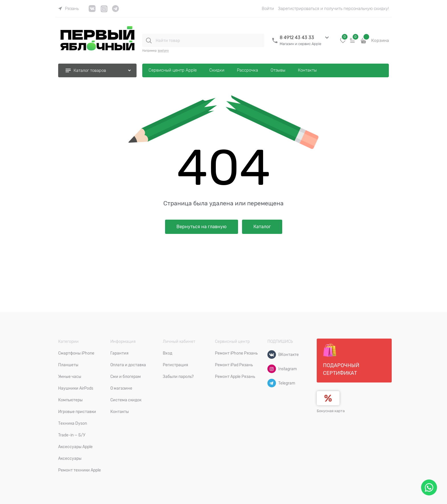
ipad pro (163, 51)
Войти (268, 9)
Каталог (262, 227)
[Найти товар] (149, 41)
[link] (68, 9)
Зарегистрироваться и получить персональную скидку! (333, 9)
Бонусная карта (331, 411)
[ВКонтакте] (272, 355)
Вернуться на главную (202, 227)
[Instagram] (272, 369)
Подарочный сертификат (341, 360)
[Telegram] (272, 383)
